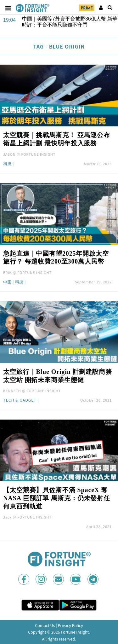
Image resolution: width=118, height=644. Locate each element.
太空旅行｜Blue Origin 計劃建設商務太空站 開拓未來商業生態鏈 (58, 376)
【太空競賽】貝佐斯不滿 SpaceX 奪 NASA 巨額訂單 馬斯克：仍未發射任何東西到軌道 (57, 498)
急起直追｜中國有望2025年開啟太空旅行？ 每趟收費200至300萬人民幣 (56, 258)
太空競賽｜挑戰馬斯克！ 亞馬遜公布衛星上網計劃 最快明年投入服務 (57, 139)
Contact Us (45, 625)
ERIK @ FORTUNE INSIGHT (27, 272)
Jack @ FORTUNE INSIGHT (27, 517)
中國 (7, 282)
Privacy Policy (70, 625)
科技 (7, 164)
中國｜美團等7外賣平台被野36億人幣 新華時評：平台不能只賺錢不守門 (70, 22)
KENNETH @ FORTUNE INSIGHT (32, 391)
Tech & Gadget (20, 400)
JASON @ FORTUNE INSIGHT (29, 154)
